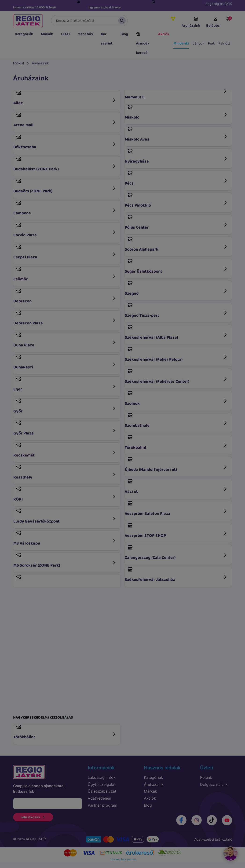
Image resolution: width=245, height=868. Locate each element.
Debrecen (65, 296)
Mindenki (181, 43)
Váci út (176, 487)
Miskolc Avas (176, 135)
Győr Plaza (65, 428)
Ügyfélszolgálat (102, 784)
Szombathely (176, 421)
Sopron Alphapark (176, 245)
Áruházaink (191, 22)
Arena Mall (65, 120)
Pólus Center (176, 223)
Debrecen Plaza (65, 318)
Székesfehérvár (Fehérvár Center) (176, 377)
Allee (65, 98)
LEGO (65, 34)
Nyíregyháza (176, 157)
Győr (65, 406)
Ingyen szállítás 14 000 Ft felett (35, 7)
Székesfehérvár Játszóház (176, 575)
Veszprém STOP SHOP (176, 531)
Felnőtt (224, 43)
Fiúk (211, 43)
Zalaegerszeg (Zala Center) (176, 553)
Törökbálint (176, 443)
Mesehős (85, 34)
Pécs (176, 179)
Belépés (213, 22)
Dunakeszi (65, 362)
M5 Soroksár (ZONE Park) (65, 561)
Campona (65, 208)
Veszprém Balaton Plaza (176, 509)
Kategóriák (24, 34)
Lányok (198, 43)
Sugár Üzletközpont (176, 267)
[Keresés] (89, 21)
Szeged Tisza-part (176, 311)
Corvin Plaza (65, 230)
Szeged (176, 289)
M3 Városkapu (65, 539)
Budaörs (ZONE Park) (65, 186)
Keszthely (65, 473)
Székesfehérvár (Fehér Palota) (176, 355)
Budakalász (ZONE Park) (65, 164)
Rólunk (206, 777)
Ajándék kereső (143, 44)
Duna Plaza (65, 340)
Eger (65, 384)
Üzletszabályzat (102, 791)
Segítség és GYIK (219, 4)
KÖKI (65, 495)
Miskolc (176, 113)
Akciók (164, 34)
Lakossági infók (102, 777)
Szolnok (176, 399)
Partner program (102, 805)
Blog (124, 34)
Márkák (47, 34)
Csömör (65, 274)
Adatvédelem (99, 798)
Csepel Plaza (65, 252)
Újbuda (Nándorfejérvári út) (176, 465)
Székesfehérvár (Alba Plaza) (176, 333)
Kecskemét (65, 451)
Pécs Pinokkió (176, 201)
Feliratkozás (33, 817)
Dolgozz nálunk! (214, 784)
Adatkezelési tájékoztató (213, 839)
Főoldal (18, 63)
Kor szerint (107, 39)
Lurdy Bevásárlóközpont (65, 517)
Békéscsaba (65, 142)
